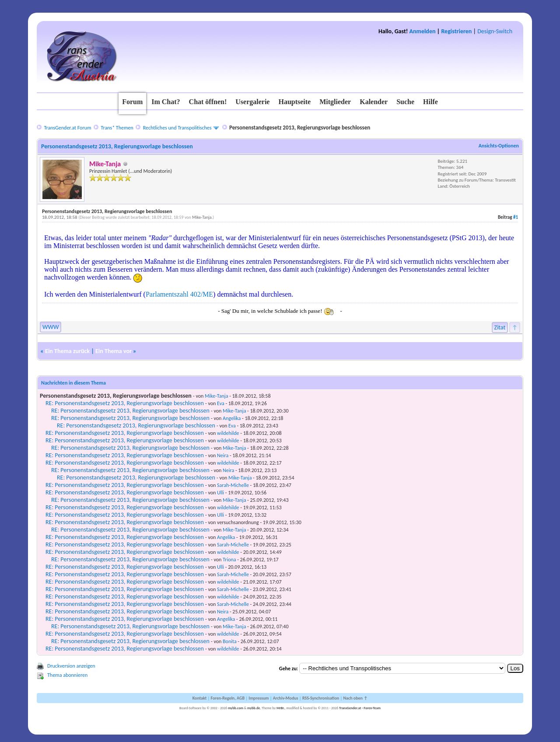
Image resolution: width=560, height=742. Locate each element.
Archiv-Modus (286, 698)
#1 (516, 217)
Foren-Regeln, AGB (227, 698)
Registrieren (456, 31)
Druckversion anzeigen (71, 666)
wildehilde (228, 433)
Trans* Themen (117, 128)
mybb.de (254, 708)
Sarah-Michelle (233, 485)
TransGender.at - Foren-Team (360, 708)
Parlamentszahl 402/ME (179, 294)
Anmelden (423, 31)
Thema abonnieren (67, 675)
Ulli (220, 493)
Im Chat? (166, 102)
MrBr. (281, 708)
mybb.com (236, 708)
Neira (223, 455)
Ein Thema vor (114, 351)
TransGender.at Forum (67, 128)
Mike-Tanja (202, 217)
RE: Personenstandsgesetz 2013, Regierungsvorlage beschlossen (125, 403)
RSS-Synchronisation (321, 698)
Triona (229, 560)
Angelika (232, 418)
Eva (221, 403)
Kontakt (199, 698)
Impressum (259, 698)
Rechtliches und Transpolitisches (177, 128)
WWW (51, 327)
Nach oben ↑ (355, 698)
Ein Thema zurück (67, 351)
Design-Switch (495, 31)
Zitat (500, 327)
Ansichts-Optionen (499, 146)
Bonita (230, 641)
